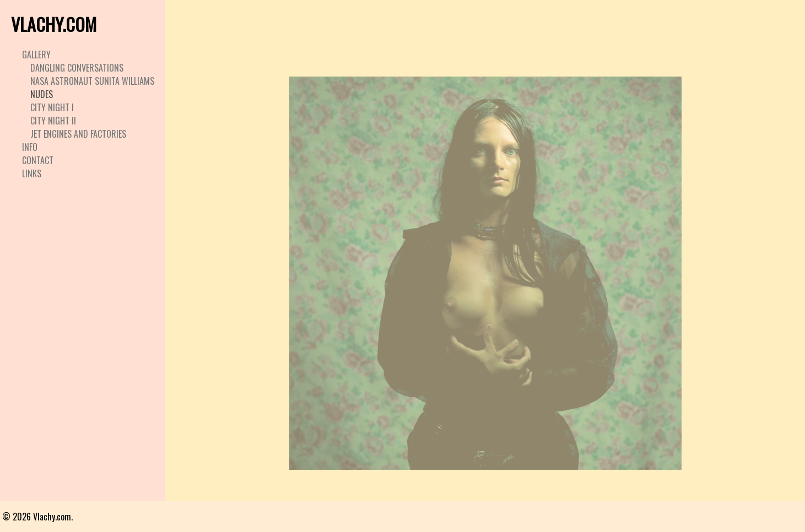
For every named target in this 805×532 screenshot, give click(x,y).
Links (32, 173)
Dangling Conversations (77, 68)
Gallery (36, 55)
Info (30, 147)
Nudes (42, 94)
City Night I (52, 107)
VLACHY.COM (54, 24)
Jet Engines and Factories (78, 134)
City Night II (53, 121)
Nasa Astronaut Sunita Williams (92, 81)
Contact (38, 160)
